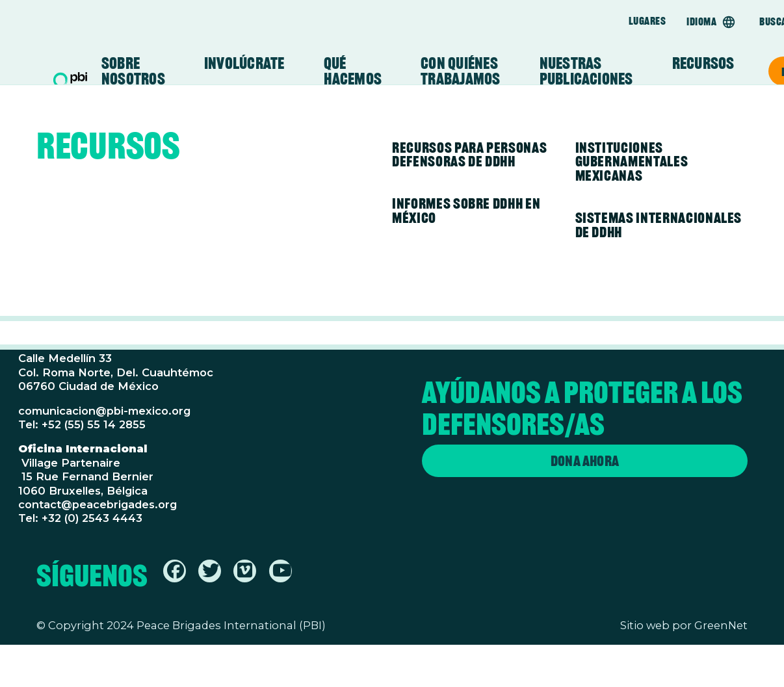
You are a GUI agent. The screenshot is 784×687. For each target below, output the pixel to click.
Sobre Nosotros (133, 71)
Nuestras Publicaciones (586, 71)
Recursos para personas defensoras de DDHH (469, 155)
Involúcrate (244, 64)
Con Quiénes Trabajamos (460, 71)
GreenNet (721, 625)
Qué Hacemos (353, 71)
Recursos (703, 64)
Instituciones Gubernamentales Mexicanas (632, 162)
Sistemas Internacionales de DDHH (659, 225)
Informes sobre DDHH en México (466, 211)
